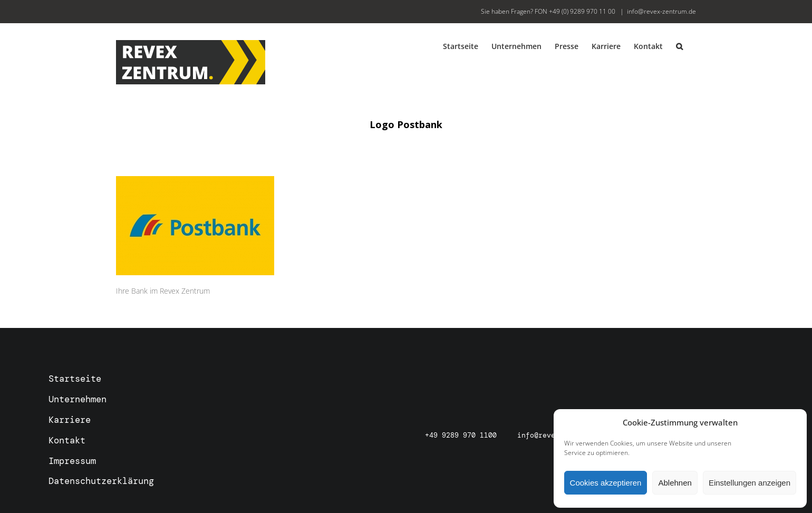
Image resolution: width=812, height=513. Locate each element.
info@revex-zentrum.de (661, 11)
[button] (679, 46)
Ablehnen (675, 483)
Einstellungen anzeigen (750, 483)
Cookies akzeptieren (606, 483)
